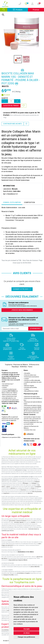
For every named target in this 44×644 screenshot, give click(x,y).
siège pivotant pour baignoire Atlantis (18, 560)
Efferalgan (26, 483)
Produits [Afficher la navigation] (20, 10)
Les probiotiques (6, 630)
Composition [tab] (29, 202)
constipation (38, 487)
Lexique (26, 379)
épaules (22, 522)
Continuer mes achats (12, 124)
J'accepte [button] (26, 629)
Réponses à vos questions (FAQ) (11, 437)
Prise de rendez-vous (30, 375)
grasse (8, 487)
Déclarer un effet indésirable (32, 380)
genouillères (12, 521)
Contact (4, 387)
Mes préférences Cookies (31, 391)
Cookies (26, 389)
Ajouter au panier (11, 106)
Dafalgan (34, 483)
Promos (36, 10)
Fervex (33, 488)
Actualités (27, 373)
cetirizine (13, 488)
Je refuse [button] (26, 633)
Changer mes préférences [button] (26, 637)
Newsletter (5, 386)
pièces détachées (35, 567)
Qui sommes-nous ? (8, 384)
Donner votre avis (22, 289)
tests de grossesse (37, 492)
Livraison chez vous (30, 430)
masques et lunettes (9, 575)
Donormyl (23, 490)
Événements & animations (31, 377)
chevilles (33, 522)
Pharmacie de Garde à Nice (32, 397)
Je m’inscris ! (35, 329)
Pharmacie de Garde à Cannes (32, 406)
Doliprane (37, 482)
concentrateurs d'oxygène (23, 573)
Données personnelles (30, 387)
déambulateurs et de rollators (26, 552)
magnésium (6, 493)
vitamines (30, 493)
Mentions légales (29, 386)
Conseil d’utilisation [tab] (12, 202)
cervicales (17, 522)
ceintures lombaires (21, 521)
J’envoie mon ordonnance (22, 310)
